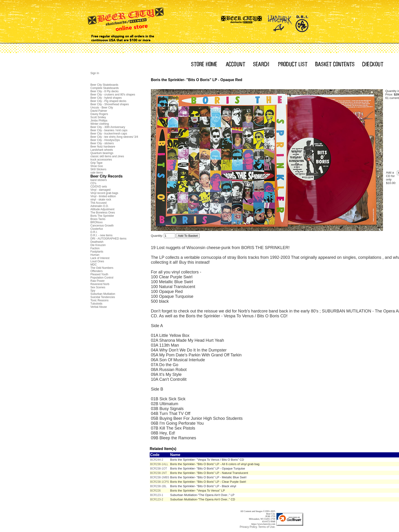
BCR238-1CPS (160, 482)
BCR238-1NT (159, 473)
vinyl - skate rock (101, 200)
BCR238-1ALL (159, 464)
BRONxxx (97, 222)
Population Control (102, 278)
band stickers (99, 180)
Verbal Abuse (99, 307)
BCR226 (155, 491)
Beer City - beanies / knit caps (109, 130)
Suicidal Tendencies (103, 297)
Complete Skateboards (105, 88)
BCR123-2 (157, 499)
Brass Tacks (98, 219)
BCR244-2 (157, 460)
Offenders (97, 271)
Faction (95, 248)
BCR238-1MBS (160, 477)
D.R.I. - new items (102, 235)
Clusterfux (97, 229)
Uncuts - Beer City (102, 108)
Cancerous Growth (102, 226)
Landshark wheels (102, 150)
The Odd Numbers (102, 268)
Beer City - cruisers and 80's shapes (113, 95)
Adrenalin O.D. (100, 206)
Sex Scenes (98, 287)
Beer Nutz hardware (103, 147)
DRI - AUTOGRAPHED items (109, 239)
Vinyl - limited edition (103, 196)
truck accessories (101, 160)
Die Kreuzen (98, 245)
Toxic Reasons (100, 300)
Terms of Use (266, 527)
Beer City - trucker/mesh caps (109, 134)
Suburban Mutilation (103, 294)
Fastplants (97, 252)
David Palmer (99, 111)
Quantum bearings (102, 153)
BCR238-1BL (158, 486)
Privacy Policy (248, 527)
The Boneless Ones (103, 213)
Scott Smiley (98, 117)
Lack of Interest (100, 258)
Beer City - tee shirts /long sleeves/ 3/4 (114, 137)
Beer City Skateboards (104, 85)
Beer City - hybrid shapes (106, 98)
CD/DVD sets (99, 187)
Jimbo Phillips (99, 121)
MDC (94, 265)
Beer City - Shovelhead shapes (110, 104)
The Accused (99, 203)
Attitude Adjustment (102, 209)
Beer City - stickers (102, 143)
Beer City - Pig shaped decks (109, 101)
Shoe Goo (97, 166)
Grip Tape (97, 163)
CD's (94, 183)
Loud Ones (97, 261)
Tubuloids (97, 304)
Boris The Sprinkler (102, 216)
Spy (93, 291)
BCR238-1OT (159, 469)
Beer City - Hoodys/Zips (105, 140)
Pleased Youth (99, 274)
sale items (97, 173)
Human (95, 255)
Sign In (95, 73)
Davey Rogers (99, 114)
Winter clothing (100, 124)
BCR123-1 (157, 495)
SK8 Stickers (99, 169)
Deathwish (97, 242)
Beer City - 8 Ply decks (105, 91)
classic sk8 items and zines (107, 156)
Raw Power (98, 281)
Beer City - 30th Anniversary (108, 127)
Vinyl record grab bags (104, 193)
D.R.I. (94, 232)
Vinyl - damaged (101, 190)
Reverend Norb (100, 284)
